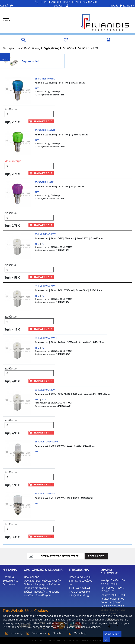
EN (133, 6)
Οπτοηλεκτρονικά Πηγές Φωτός (21, 48)
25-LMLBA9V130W (45, 390)
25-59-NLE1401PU (45, 182)
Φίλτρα (6, 59)
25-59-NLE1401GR (45, 130)
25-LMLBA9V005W (45, 234)
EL (129, 6)
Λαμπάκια (68, 48)
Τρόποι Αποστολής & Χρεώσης (41, 592)
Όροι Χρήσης (31, 577)
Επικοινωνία (10, 584)
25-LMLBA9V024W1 (46, 338)
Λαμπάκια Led (86, 48)
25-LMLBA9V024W (45, 286)
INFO (37, 88)
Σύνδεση (61, 6)
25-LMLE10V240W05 (46, 441)
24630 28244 (66, 2)
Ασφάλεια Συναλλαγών (37, 595)
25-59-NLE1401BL (45, 79)
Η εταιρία (8, 577)
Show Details (112, 634)
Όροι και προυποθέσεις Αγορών (42, 581)
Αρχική (6, 6)
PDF (44, 244)
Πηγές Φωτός (51, 48)
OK (106, 640)
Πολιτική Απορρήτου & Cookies (42, 584)
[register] (60, 556)
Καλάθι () (118, 6)
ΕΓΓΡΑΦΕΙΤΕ (96, 556)
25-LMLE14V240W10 (46, 493)
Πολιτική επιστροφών (37, 588)
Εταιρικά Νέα (10, 581)
